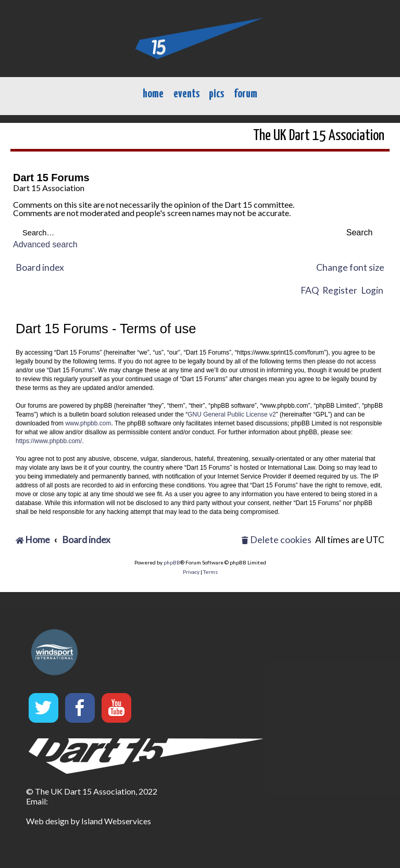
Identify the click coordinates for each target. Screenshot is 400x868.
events (186, 94)
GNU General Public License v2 (232, 414)
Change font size (350, 267)
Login (372, 290)
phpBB (172, 562)
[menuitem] (277, 540)
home (153, 94)
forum (246, 94)
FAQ (310, 290)
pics (216, 94)
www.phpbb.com (88, 423)
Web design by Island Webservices (89, 821)
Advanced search (45, 244)
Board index (40, 267)
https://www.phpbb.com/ (49, 441)
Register (340, 290)
